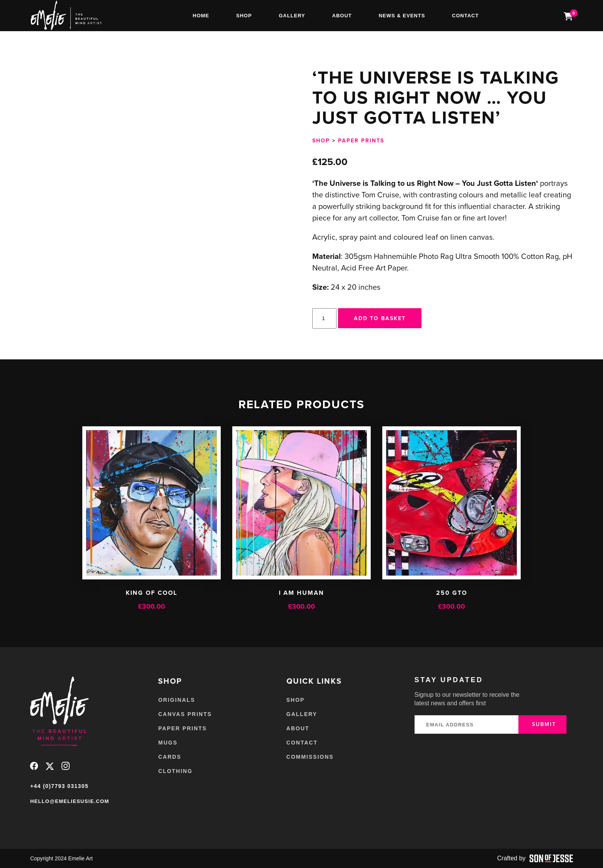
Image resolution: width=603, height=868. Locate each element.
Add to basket (380, 318)
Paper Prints (361, 140)
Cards (170, 757)
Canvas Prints (185, 714)
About (342, 16)
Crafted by (535, 858)
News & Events (402, 16)
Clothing (175, 771)
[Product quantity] (324, 318)
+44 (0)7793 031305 (59, 786)
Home (201, 16)
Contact (465, 16)
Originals (177, 700)
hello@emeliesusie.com (69, 801)
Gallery (292, 16)
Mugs (168, 743)
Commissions (310, 757)
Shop (244, 16)
